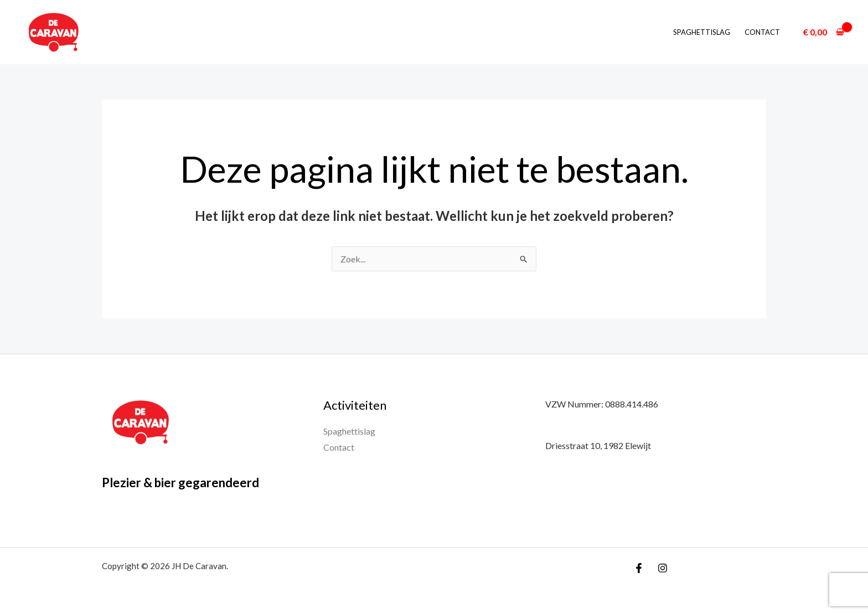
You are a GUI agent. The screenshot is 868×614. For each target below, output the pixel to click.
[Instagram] (663, 568)
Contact (762, 32)
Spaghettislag (702, 32)
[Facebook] (639, 568)
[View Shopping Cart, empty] (823, 32)
